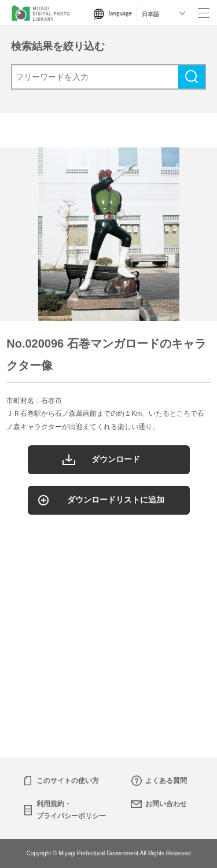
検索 (192, 77)
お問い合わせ (166, 804)
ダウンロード (116, 459)
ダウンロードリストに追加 (116, 500)
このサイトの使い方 (68, 781)
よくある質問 (166, 781)
